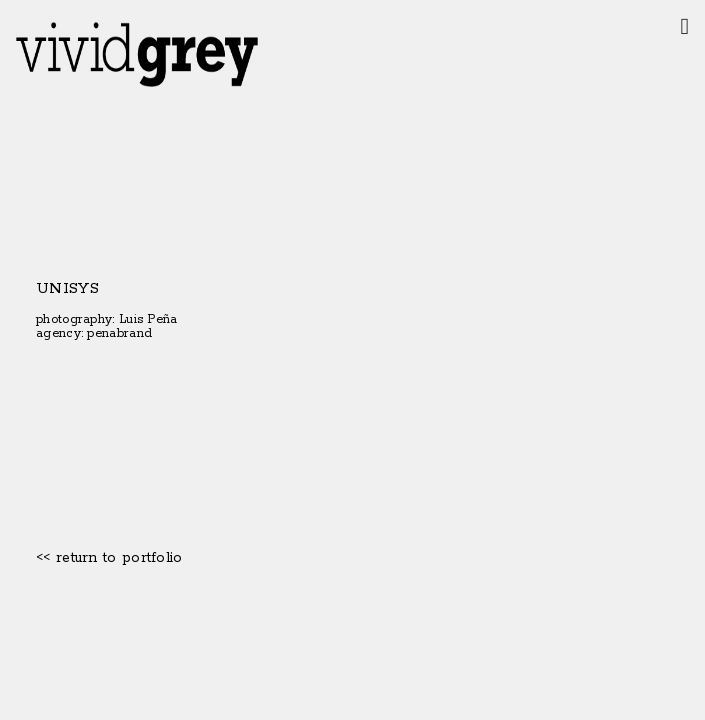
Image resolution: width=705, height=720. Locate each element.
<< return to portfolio (109, 558)
